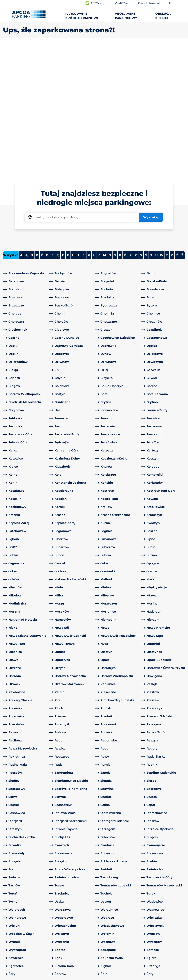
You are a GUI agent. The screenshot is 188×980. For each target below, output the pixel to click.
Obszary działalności (112, 924)
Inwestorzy (105, 945)
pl (173, 3)
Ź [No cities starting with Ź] (177, 126)
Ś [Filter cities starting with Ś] (146, 126)
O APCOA (104, 904)
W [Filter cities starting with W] (162, 126)
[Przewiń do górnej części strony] (182, 877)
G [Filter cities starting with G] (68, 126)
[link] (25, 144)
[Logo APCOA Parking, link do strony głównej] (29, 14)
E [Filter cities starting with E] (53, 126)
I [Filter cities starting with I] (78, 126)
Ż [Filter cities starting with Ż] (182, 126)
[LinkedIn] (52, 905)
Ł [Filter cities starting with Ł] (99, 126)
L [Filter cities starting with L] (94, 126)
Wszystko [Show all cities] (11, 126)
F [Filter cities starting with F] (63, 126)
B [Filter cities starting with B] (32, 126)
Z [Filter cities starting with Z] (172, 126)
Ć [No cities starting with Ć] (42, 126)
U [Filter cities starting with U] (157, 126)
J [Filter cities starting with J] (84, 126)
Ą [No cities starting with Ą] (27, 126)
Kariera (102, 940)
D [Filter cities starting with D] (47, 126)
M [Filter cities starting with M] (105, 126)
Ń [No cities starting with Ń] (115, 126)
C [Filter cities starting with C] (37, 126)
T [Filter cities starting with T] (151, 126)
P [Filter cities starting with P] (131, 126)
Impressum (46, 977)
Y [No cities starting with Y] (167, 126)
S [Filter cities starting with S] (141, 126)
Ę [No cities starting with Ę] (58, 126)
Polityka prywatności (16, 977)
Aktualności (106, 951)
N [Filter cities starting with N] (110, 126)
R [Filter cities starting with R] (136, 126)
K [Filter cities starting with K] (89, 126)
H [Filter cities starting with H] (73, 126)
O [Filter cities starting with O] (120, 126)
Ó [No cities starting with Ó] (125, 126)
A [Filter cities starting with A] (21, 126)
